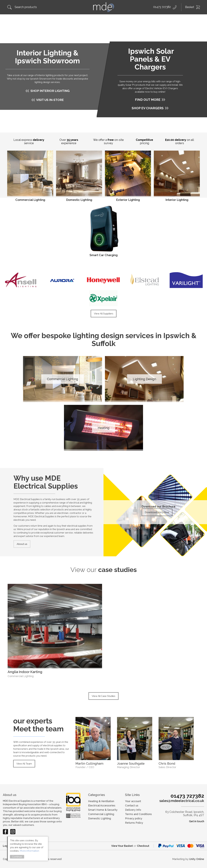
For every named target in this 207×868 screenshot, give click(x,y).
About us (22, 544)
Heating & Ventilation (101, 801)
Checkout (143, 846)
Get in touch (197, 821)
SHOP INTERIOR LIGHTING (50, 91)
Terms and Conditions (138, 814)
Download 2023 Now (157, 512)
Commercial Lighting (101, 814)
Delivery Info (133, 810)
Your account (133, 801)
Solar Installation (67, 19)
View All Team (24, 764)
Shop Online (41, 19)
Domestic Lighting (100, 818)
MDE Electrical (103, 7)
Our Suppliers (150, 19)
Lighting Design (93, 19)
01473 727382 (162, 7)
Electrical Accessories (102, 805)
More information (29, 851)
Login (6, 846)
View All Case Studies (103, 696)
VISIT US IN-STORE (50, 100)
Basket (190, 7)
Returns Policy (134, 823)
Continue (17, 857)
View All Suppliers (104, 314)
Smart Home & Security (103, 810)
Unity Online (197, 859)
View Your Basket (122, 846)
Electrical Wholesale (122, 19)
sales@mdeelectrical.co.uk (182, 801)
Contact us (132, 805)
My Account (173, 19)
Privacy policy (134, 818)
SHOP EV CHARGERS (148, 108)
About (22, 19)
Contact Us (195, 19)
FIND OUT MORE (148, 100)
